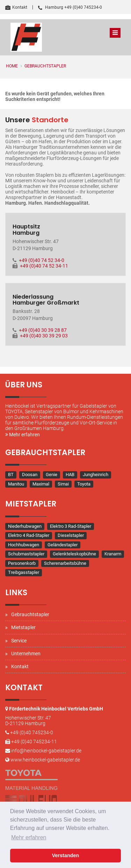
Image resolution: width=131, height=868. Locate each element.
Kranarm (113, 554)
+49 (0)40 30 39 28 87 (43, 330)
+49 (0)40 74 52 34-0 (42, 260)
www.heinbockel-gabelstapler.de (45, 760)
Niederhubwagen (25, 526)
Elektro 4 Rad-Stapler (29, 535)
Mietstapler (23, 627)
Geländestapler (63, 545)
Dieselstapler (71, 535)
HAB (70, 475)
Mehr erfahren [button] (29, 837)
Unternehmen (26, 654)
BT (11, 475)
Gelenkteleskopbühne (74, 554)
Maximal (41, 484)
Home (12, 66)
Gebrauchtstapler (45, 66)
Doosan (30, 475)
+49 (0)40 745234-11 (34, 742)
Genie (52, 475)
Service (19, 641)
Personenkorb (22, 563)
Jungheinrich (96, 475)
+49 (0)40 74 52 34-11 (44, 266)
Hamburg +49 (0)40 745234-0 (70, 7)
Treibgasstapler (24, 572)
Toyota (84, 484)
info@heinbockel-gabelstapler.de (46, 751)
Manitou (16, 484)
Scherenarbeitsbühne (65, 563)
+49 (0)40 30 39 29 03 (44, 336)
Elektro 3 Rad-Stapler (71, 526)
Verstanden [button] (66, 855)
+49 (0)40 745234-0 (32, 732)
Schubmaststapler (26, 554)
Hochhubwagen (24, 545)
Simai (63, 484)
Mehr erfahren (23, 435)
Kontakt (16, 7)
